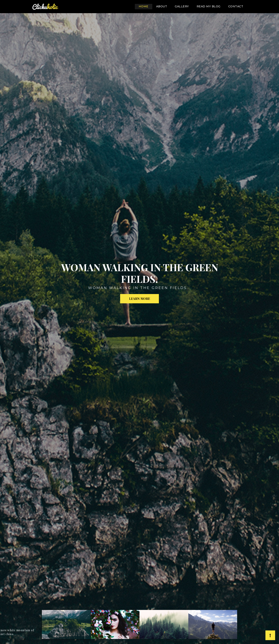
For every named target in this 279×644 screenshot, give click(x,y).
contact (236, 6)
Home (146, 6)
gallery (182, 6)
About (162, 6)
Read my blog (209, 6)
